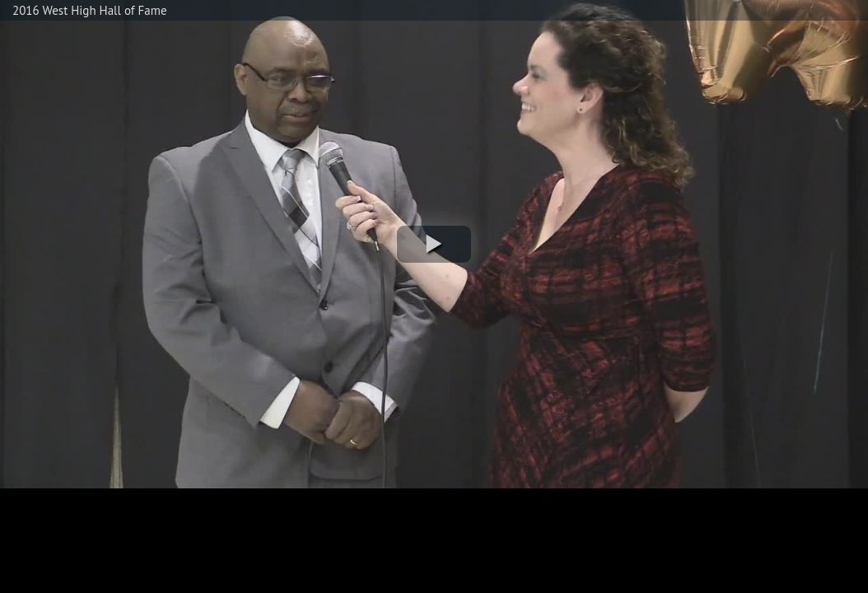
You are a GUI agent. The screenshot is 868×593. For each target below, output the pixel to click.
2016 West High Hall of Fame (90, 10)
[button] (434, 244)
